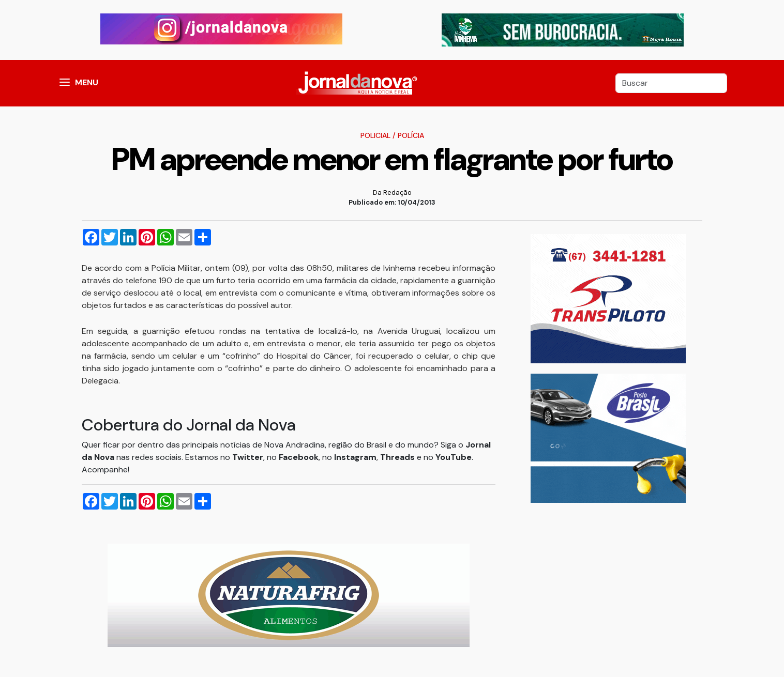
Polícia (411, 135)
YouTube (454, 457)
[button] (65, 83)
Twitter (248, 457)
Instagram (355, 457)
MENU (87, 82)
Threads (398, 457)
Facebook (299, 457)
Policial (375, 135)
